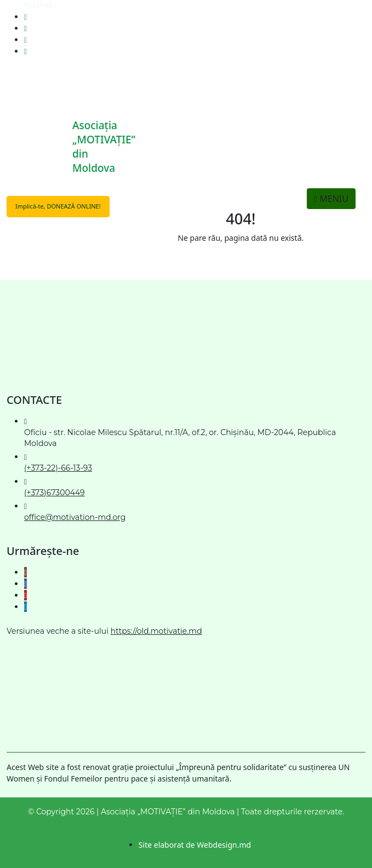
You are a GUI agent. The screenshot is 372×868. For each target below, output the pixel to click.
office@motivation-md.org (75, 517)
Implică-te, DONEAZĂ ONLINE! (58, 206)
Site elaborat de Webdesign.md (195, 845)
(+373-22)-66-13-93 (58, 468)
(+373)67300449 (55, 493)
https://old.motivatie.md (156, 631)
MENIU (331, 199)
